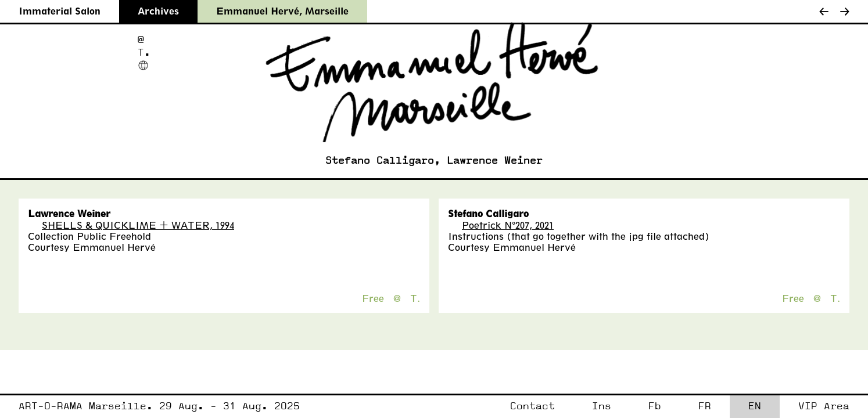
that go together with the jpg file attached (608, 236)
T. (144, 53)
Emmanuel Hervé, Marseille (282, 11)
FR (705, 406)
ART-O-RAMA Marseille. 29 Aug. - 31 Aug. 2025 (159, 406)
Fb (655, 406)
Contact (532, 406)
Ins (602, 406)
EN (755, 406)
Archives (158, 11)
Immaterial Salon (60, 11)
